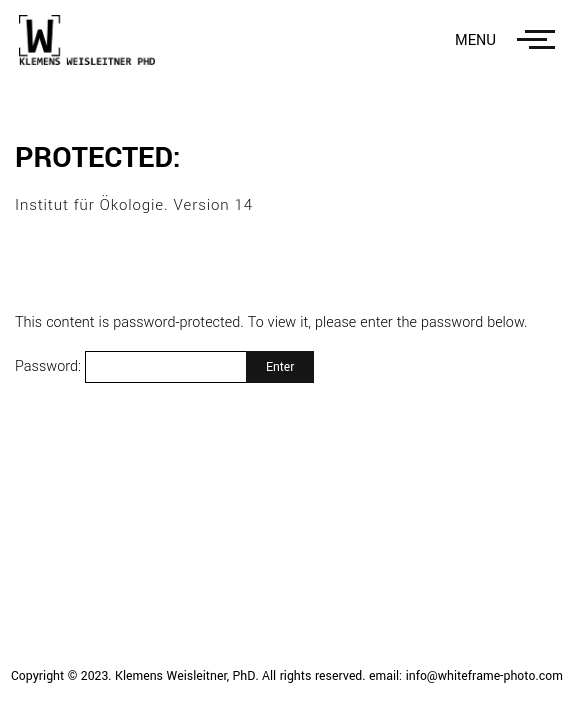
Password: (131, 366)
